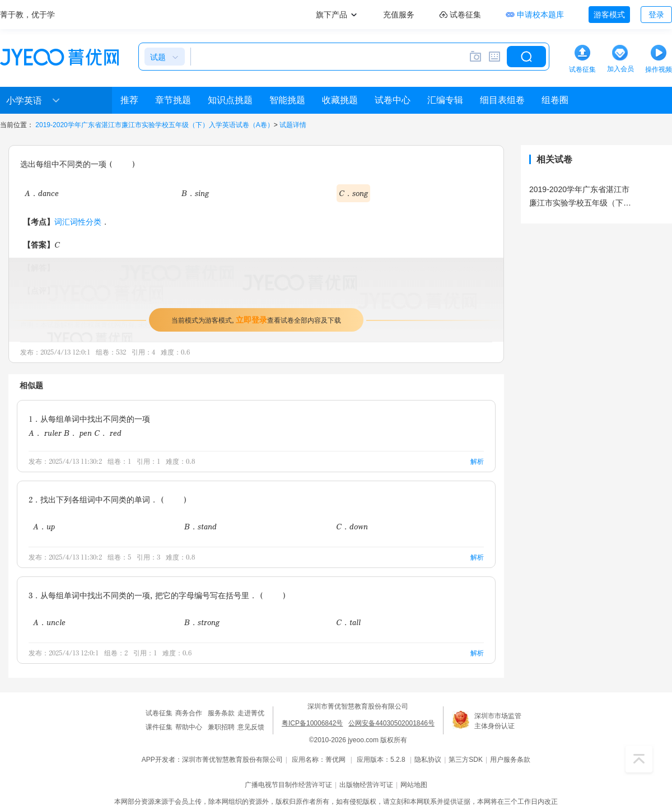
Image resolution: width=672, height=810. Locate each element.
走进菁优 (251, 713)
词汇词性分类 (78, 222)
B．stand (200, 526)
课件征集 (159, 727)
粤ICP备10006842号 (312, 723)
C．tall (348, 622)
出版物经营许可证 (366, 785)
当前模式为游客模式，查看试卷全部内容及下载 (256, 320)
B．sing (195, 193)
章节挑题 (173, 100)
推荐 (129, 100)
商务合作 (189, 713)
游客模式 (609, 15)
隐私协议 (428, 760)
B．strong (202, 622)
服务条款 (221, 713)
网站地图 (414, 785)
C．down (352, 526)
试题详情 (293, 125)
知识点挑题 (230, 100)
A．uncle (49, 622)
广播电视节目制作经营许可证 (288, 785)
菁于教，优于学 (27, 15)
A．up (44, 526)
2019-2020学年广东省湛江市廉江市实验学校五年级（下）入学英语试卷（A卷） (154, 125)
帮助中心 (189, 727)
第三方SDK (466, 760)
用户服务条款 (510, 760)
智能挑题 (287, 100)
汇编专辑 (445, 100)
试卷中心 (393, 100)
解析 (477, 461)
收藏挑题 (340, 100)
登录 (656, 15)
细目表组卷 (502, 100)
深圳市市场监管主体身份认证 (498, 721)
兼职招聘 (221, 727)
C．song (353, 193)
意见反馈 (251, 727)
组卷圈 (555, 100)
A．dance (42, 193)
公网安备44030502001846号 (391, 723)
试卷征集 (159, 713)
